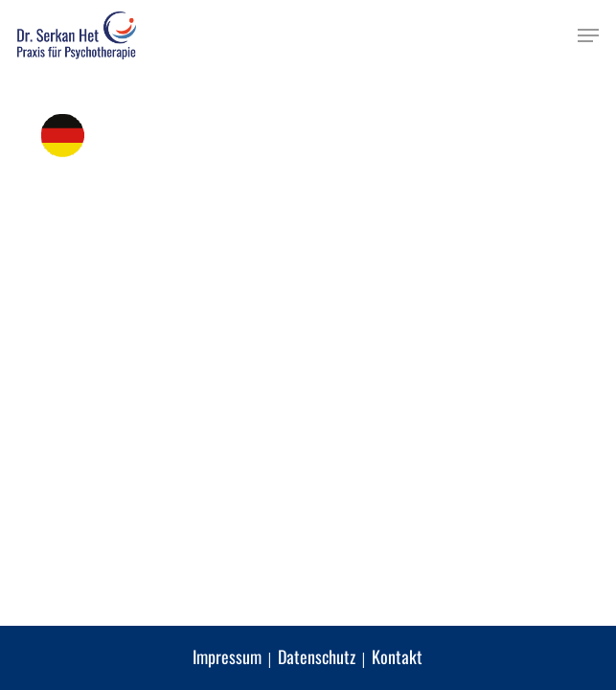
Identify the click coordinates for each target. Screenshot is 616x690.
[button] (588, 35)
